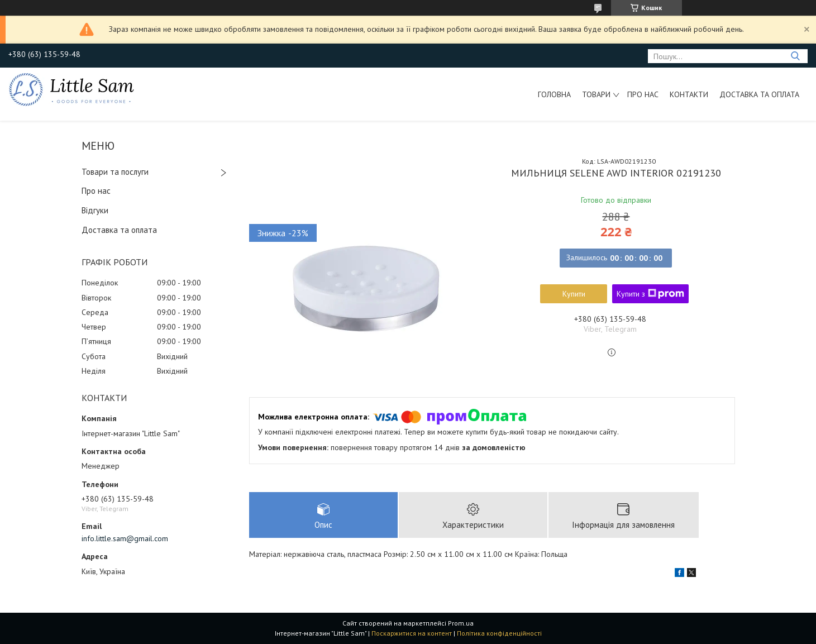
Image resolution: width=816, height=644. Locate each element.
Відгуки (95, 210)
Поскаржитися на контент (412, 633)
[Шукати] (795, 56)
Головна (554, 94)
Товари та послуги (115, 172)
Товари (596, 94)
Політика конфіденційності (499, 633)
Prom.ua (461, 623)
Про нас (643, 94)
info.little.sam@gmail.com (125, 538)
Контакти (689, 94)
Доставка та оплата (759, 94)
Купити (574, 294)
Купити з (650, 294)
